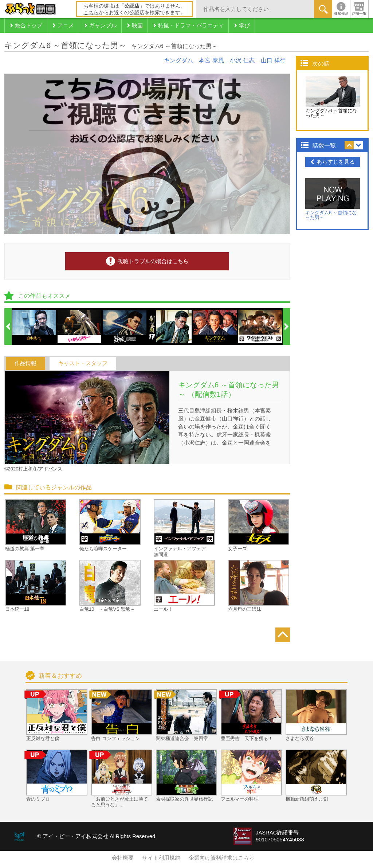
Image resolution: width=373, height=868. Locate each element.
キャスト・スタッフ (83, 363)
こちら (91, 12)
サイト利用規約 (161, 858)
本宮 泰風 (211, 60)
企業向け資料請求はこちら (221, 858)
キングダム (178, 60)
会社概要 (123, 858)
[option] (35, 327)
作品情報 (25, 363)
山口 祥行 (273, 60)
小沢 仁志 (242, 60)
